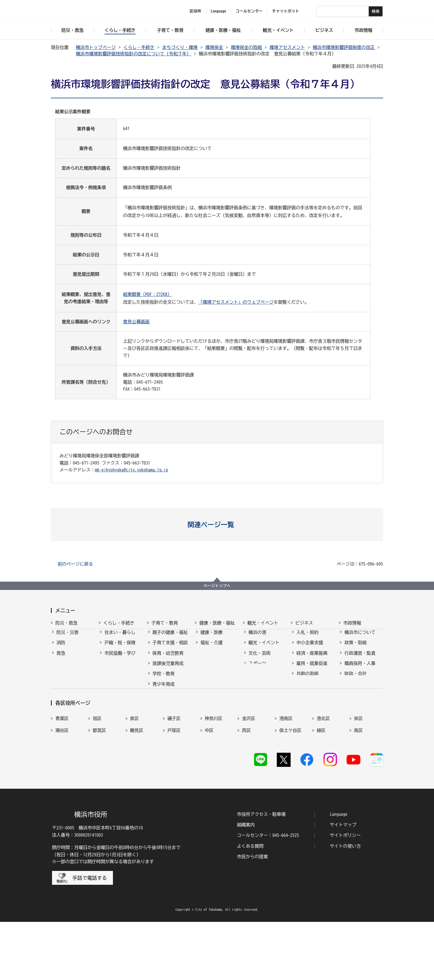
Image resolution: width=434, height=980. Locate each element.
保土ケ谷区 (290, 786)
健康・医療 (211, 637)
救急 (61, 658)
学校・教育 (164, 679)
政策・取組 (355, 648)
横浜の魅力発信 (264, 679)
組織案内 (246, 883)
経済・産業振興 (312, 658)
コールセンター (249, 11)
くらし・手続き (139, 47)
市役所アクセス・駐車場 (261, 872)
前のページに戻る (75, 564)
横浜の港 (257, 637)
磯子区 (174, 775)
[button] (217, 525)
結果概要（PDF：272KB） (147, 294)
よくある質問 (250, 904)
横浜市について (360, 637)
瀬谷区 (62, 786)
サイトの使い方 (345, 904)
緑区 (321, 786)
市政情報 (352, 623)
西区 (246, 786)
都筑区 (99, 786)
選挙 (349, 699)
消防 (61, 648)
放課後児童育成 (168, 668)
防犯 (61, 668)
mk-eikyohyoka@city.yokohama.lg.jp (131, 470)
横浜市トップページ (96, 47)
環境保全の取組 (246, 47)
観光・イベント (263, 623)
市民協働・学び (120, 658)
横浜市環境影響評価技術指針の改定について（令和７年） (133, 54)
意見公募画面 (136, 322)
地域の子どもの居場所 (170, 702)
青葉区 (62, 775)
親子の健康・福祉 (170, 637)
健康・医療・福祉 (217, 623)
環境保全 (214, 47)
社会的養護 (164, 716)
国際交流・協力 (312, 689)
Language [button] (218, 11)
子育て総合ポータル (170, 729)
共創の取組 (308, 679)
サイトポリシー (345, 893)
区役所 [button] (195, 11)
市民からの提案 (252, 915)
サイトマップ (343, 883)
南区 (358, 786)
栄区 (358, 775)
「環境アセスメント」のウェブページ (236, 302)
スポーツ (257, 668)
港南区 (286, 775)
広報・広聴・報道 (362, 689)
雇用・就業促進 (312, 668)
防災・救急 (66, 623)
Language (339, 872)
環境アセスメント (287, 47)
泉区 (135, 775)
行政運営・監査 (360, 658)
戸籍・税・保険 (120, 648)
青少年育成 (164, 689)
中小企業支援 (310, 648)
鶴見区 (137, 786)
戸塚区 (174, 786)
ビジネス (304, 623)
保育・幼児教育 (168, 658)
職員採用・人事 (360, 668)
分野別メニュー (312, 699)
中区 (209, 786)
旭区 (97, 775)
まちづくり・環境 (180, 47)
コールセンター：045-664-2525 (268, 893)
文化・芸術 (260, 658)
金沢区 (249, 775)
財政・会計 (355, 679)
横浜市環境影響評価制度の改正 (344, 47)
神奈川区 (214, 775)
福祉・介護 (211, 648)
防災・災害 (68, 637)
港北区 (323, 775)
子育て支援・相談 (170, 648)
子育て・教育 (165, 623)
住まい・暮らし (120, 637)
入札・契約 (308, 637)
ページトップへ (217, 586)
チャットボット (286, 11)
